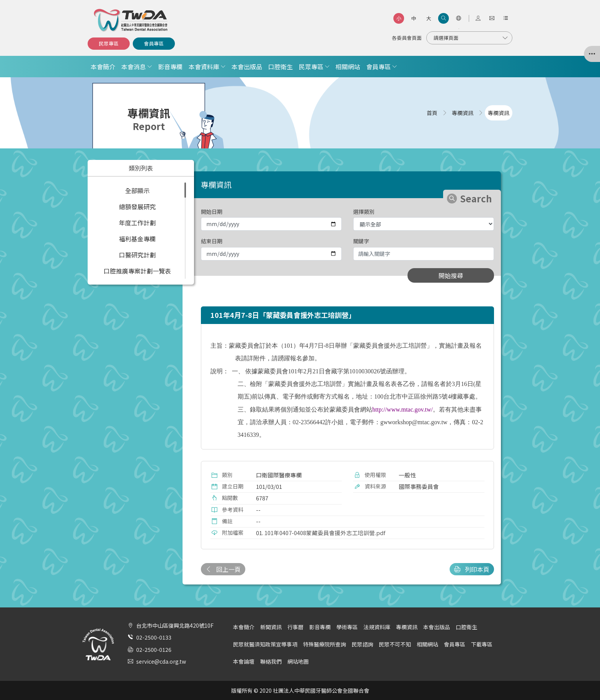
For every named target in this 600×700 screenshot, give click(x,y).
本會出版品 (247, 67)
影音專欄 (170, 67)
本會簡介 (103, 67)
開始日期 (212, 212)
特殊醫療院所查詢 (324, 644)
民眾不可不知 (395, 644)
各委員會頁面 (407, 38)
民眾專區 (109, 43)
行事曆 (295, 627)
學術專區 (347, 627)
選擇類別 (364, 212)
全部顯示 (137, 190)
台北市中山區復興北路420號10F (175, 625)
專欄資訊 (407, 627)
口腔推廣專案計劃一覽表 (137, 271)
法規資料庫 (377, 627)
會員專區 (154, 43)
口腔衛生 (280, 67)
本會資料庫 (204, 67)
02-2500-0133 (154, 637)
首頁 (432, 113)
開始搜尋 (451, 275)
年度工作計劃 (137, 223)
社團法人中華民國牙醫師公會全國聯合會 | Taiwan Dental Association (131, 20)
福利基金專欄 (137, 239)
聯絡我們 (271, 661)
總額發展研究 (137, 207)
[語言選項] (458, 18)
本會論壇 (244, 661)
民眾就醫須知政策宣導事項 (265, 644)
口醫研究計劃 (137, 255)
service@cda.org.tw (161, 661)
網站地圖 (298, 661)
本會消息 (134, 67)
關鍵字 (361, 241)
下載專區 (482, 644)
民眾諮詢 (362, 644)
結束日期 (212, 241)
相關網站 (348, 67)
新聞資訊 (271, 627)
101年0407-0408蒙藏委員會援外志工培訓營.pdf (325, 533)
